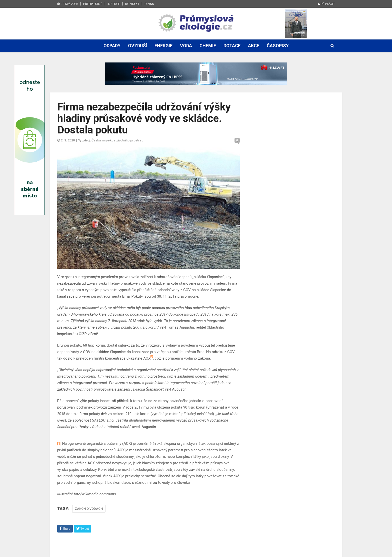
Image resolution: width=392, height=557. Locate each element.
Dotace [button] (232, 46)
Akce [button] (254, 46)
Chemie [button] (208, 46)
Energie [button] (163, 46)
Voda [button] (186, 46)
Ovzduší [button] (137, 46)
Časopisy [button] (278, 46)
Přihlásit (326, 4)
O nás (149, 4)
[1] (59, 444)
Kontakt (132, 4)
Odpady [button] (112, 46)
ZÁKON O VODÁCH (89, 509)
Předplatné (93, 4)
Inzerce (114, 4)
